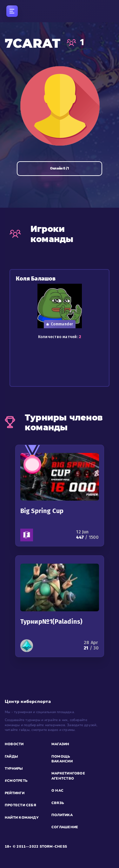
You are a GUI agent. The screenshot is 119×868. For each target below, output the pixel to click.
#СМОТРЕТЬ (16, 781)
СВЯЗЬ (58, 803)
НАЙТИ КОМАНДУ (22, 818)
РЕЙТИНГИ (15, 793)
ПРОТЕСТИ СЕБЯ (20, 805)
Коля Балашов (36, 279)
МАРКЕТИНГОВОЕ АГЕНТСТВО (68, 776)
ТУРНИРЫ (14, 769)
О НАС (57, 791)
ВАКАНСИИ (62, 761)
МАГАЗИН (60, 744)
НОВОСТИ (14, 744)
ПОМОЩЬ (61, 757)
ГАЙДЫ (11, 757)
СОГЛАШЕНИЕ (65, 827)
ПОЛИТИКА (62, 815)
